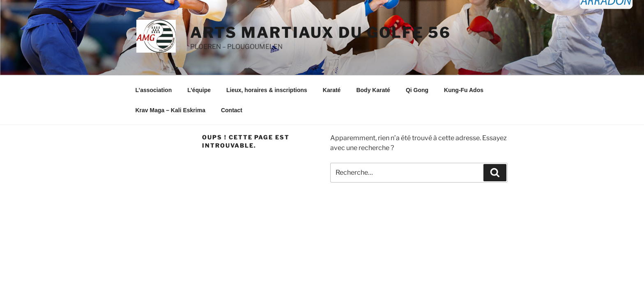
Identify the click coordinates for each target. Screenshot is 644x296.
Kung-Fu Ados (464, 90)
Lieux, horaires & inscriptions (267, 90)
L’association (154, 90)
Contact (232, 110)
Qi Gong (417, 90)
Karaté (332, 90)
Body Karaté (373, 90)
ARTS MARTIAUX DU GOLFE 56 (321, 32)
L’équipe (199, 90)
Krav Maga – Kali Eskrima (170, 110)
